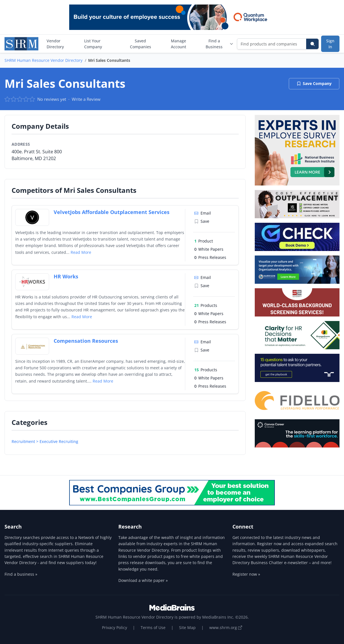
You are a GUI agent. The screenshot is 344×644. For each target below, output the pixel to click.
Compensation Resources (86, 341)
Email (203, 213)
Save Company (314, 83)
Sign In (330, 44)
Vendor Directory (55, 44)
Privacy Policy (115, 627)
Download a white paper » (143, 580)
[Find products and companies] (272, 44)
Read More (81, 252)
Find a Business (220, 44)
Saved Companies (141, 44)
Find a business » (21, 574)
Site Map (187, 627)
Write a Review (86, 99)
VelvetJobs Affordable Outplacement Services (112, 212)
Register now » (246, 574)
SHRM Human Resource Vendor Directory (43, 60)
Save (202, 221)
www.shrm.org (226, 627)
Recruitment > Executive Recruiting (45, 441)
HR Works (66, 276)
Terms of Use (153, 627)
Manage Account (178, 44)
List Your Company (93, 44)
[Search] (312, 44)
